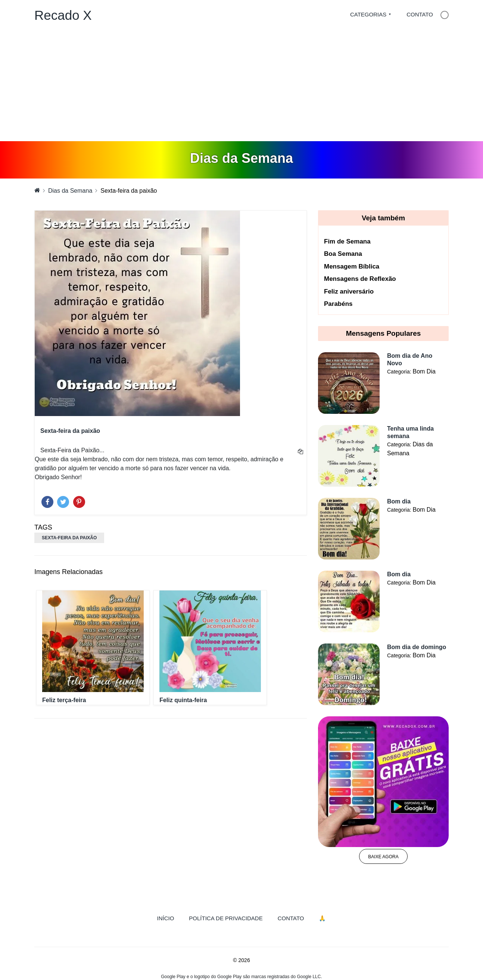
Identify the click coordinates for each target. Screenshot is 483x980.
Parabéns (338, 304)
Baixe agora (383, 857)
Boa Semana (343, 254)
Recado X (63, 15)
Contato (420, 14)
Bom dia (399, 501)
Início (169, 918)
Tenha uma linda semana (410, 432)
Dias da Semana (70, 191)
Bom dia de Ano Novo (410, 359)
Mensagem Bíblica (352, 266)
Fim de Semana (347, 241)
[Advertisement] (242, 85)
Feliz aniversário (349, 291)
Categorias (368, 14)
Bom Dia (424, 371)
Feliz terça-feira (64, 700)
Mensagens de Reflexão (360, 279)
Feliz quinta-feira (183, 700)
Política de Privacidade (226, 918)
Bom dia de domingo (417, 647)
